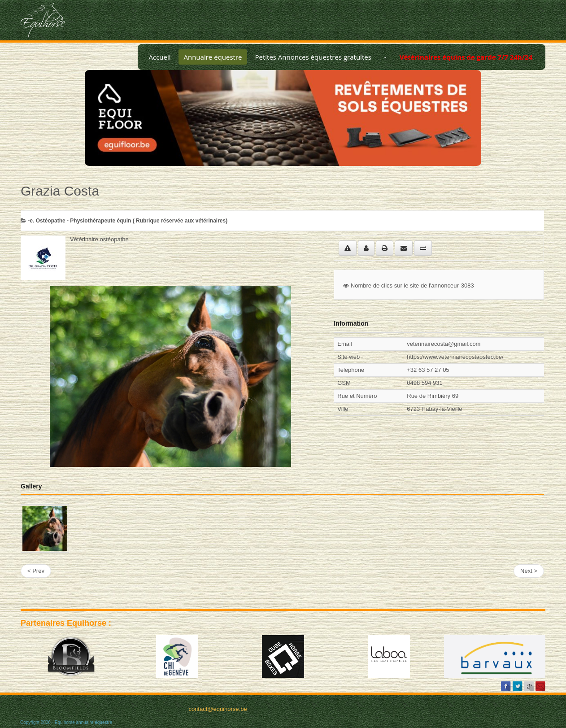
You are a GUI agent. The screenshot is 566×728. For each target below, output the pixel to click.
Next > (529, 571)
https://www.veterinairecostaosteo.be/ (455, 357)
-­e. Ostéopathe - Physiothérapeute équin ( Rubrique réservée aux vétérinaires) (128, 221)
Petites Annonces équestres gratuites (313, 57)
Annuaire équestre (213, 57)
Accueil (159, 57)
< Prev (36, 571)
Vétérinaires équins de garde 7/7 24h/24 (466, 57)
